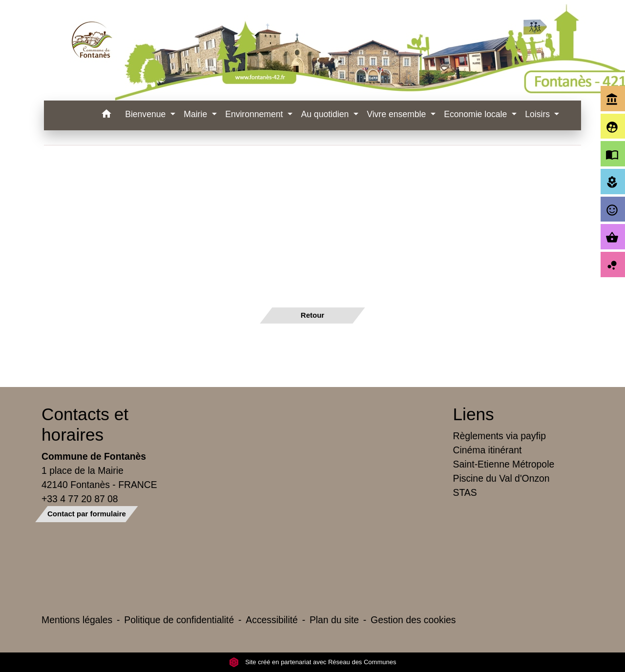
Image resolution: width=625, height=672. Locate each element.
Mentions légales (77, 620)
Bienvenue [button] (146, 114)
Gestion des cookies (413, 620)
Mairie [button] (197, 114)
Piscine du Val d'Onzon (501, 478)
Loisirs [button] (539, 114)
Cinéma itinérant (488, 450)
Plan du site (334, 620)
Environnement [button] (255, 114)
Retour (312, 315)
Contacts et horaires (85, 424)
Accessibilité (272, 620)
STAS (465, 492)
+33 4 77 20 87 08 (80, 499)
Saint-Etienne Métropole (504, 464)
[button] (106, 115)
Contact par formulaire (87, 514)
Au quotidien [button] (326, 114)
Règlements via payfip (500, 436)
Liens (474, 414)
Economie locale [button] (477, 114)
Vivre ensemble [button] (397, 114)
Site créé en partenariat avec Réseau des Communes (313, 662)
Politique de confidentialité (179, 620)
